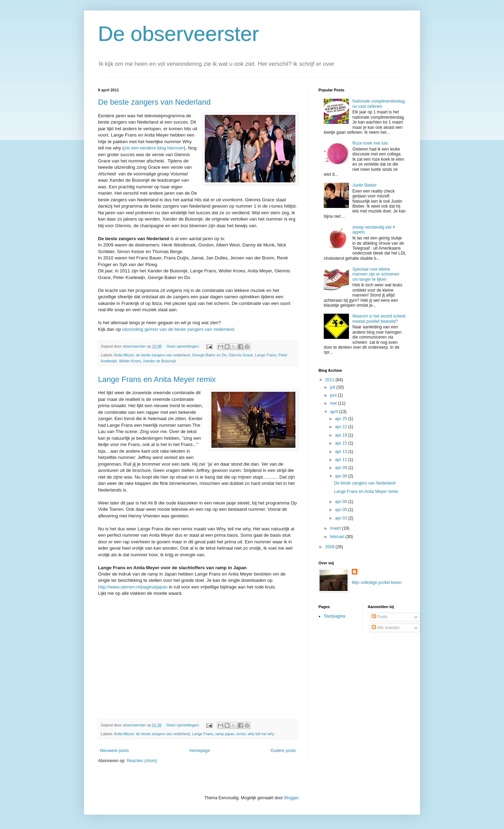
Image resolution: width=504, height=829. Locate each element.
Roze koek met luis (370, 143)
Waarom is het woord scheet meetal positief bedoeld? (379, 319)
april (335, 412)
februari (338, 537)
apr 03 (341, 518)
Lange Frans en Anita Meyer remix (157, 379)
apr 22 (341, 427)
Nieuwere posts (114, 751)
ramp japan (225, 734)
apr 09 (341, 468)
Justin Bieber (365, 185)
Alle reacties (386, 628)
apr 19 (341, 435)
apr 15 (341, 443)
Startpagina (334, 616)
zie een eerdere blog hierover (154, 148)
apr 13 (341, 452)
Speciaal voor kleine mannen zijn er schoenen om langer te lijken (376, 274)
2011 (330, 380)
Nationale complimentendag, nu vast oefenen (379, 104)
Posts (380, 617)
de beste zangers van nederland (163, 355)
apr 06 (341, 502)
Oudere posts (283, 751)
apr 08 (341, 476)
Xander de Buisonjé (159, 361)
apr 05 (341, 510)
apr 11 (341, 460)
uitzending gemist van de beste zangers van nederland (178, 329)
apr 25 (341, 419)
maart (336, 528)
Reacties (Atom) (142, 761)
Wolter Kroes (130, 361)
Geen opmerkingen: (183, 346)
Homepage (200, 751)
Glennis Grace (241, 355)
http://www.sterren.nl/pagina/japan (133, 587)
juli (333, 387)
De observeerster (178, 34)
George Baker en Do (209, 355)
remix (241, 734)
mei (334, 403)
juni (334, 395)
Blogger (291, 798)
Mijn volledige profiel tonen (377, 583)
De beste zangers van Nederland (154, 102)
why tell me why (261, 734)
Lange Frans (266, 355)
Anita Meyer (124, 355)
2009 (330, 547)
